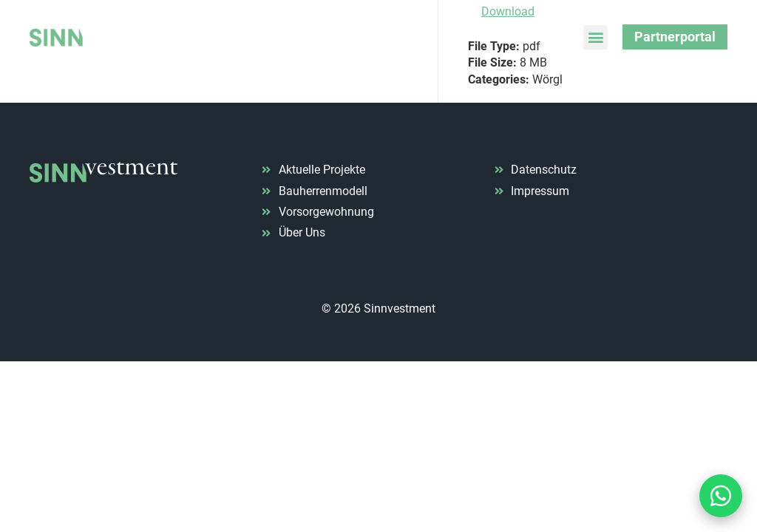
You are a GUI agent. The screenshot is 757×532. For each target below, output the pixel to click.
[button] (595, 37)
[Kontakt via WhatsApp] (721, 496)
